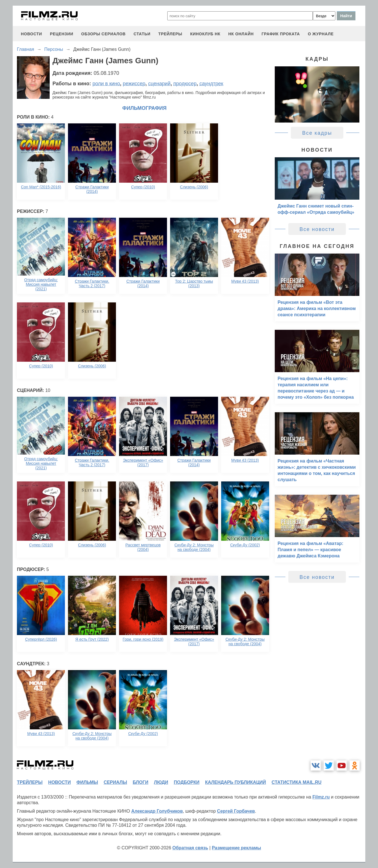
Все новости (317, 229)
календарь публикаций (236, 782)
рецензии (62, 34)
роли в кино (106, 84)
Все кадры (317, 133)
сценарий (159, 84)
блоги (140, 782)
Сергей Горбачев (236, 811)
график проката (281, 34)
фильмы (87, 782)
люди (161, 782)
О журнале (321, 34)
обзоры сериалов (104, 34)
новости (31, 34)
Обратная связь (190, 848)
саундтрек (211, 84)
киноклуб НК (205, 34)
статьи (142, 34)
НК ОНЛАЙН (241, 34)
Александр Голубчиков (157, 811)
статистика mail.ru (297, 782)
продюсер (185, 84)
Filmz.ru (321, 797)
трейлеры (170, 34)
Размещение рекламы (237, 848)
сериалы (115, 782)
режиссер (134, 84)
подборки (187, 782)
